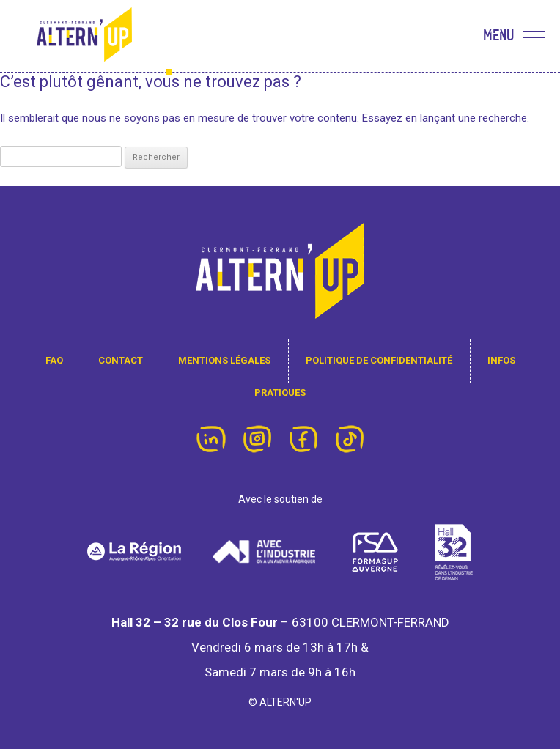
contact (121, 360)
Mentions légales (224, 360)
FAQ (54, 360)
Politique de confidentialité (379, 360)
